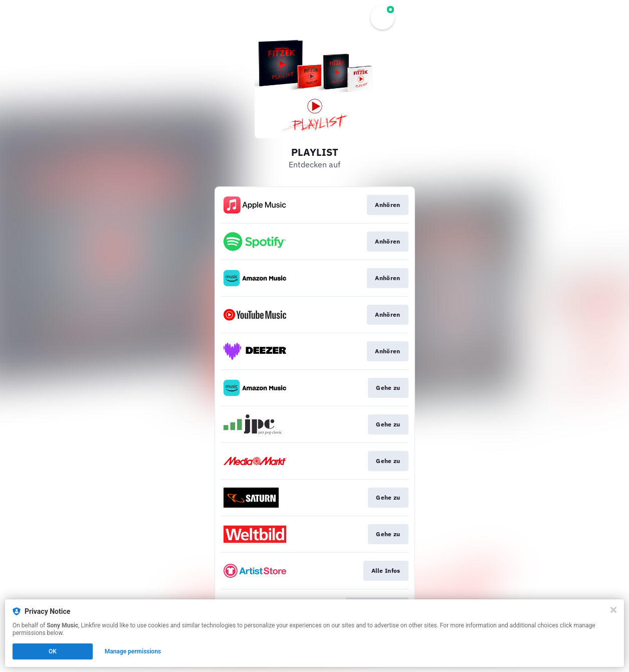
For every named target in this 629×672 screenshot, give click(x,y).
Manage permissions (133, 651)
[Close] (613, 610)
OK (53, 651)
